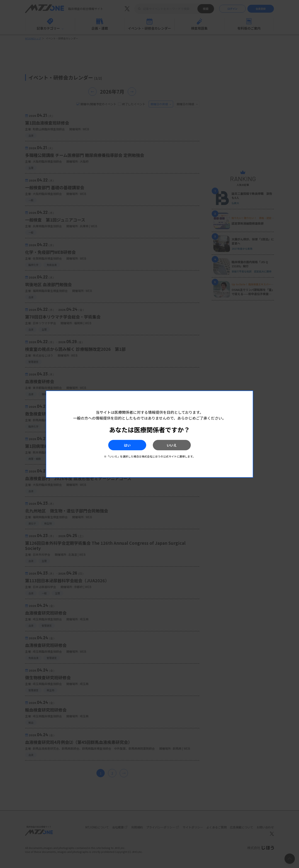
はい (122, 445)
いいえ (177, 445)
